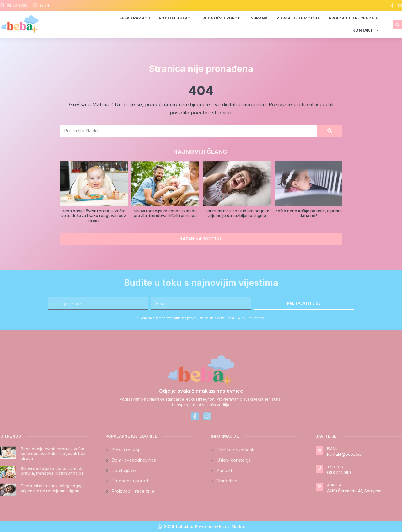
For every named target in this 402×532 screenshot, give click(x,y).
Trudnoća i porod (220, 18)
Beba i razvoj (135, 18)
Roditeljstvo (175, 18)
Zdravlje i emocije (298, 18)
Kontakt (366, 30)
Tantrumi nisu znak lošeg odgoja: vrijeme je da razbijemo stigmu (237, 213)
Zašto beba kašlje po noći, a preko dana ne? (308, 213)
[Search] (330, 131)
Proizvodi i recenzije (354, 18)
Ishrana (259, 18)
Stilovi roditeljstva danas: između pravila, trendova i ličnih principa (165, 213)
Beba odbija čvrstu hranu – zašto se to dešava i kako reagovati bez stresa (94, 216)
